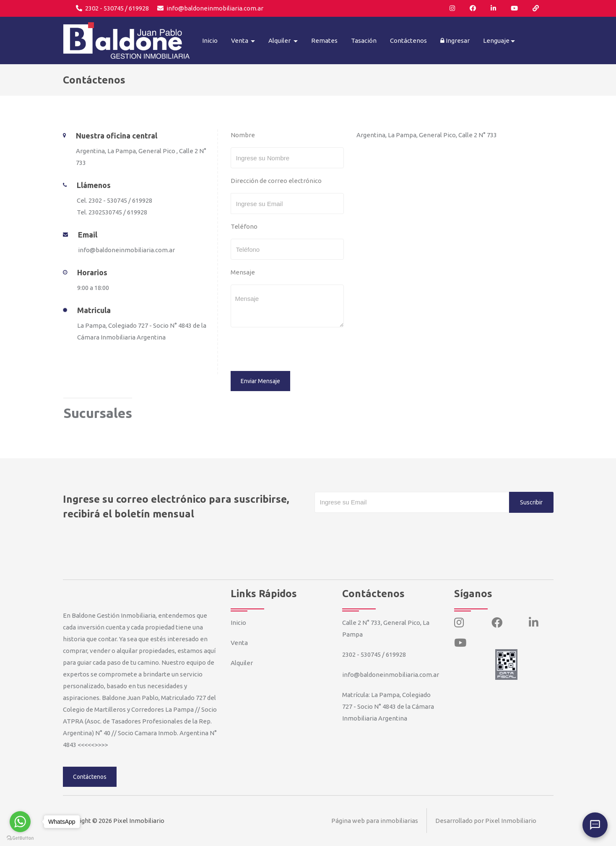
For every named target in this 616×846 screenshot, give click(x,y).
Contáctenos (408, 40)
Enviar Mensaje (260, 381)
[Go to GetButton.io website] (20, 838)
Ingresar (455, 40)
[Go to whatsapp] (20, 822)
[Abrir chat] (595, 825)
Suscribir (531, 502)
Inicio (210, 40)
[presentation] (288, 350)
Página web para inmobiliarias (375, 821)
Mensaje (243, 272)
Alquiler (242, 663)
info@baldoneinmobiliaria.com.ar (210, 8)
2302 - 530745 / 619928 (112, 8)
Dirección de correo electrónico (276, 181)
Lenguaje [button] (496, 40)
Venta (239, 643)
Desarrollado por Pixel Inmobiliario (486, 821)
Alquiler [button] (280, 40)
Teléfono (244, 226)
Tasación (364, 40)
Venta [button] (240, 40)
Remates (324, 40)
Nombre (243, 135)
